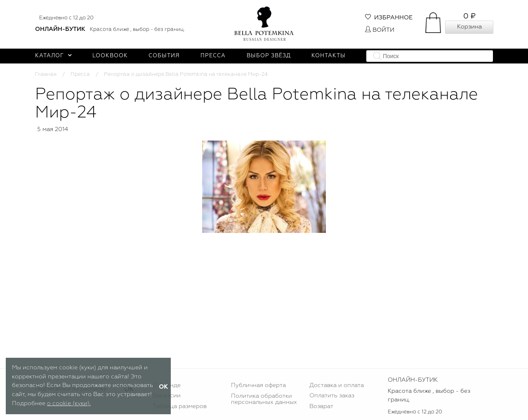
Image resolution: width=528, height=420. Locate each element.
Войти (380, 30)
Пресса (213, 56)
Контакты (329, 56)
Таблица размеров (180, 406)
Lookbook (110, 56)
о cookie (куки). (69, 404)
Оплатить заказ (332, 396)
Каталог (53, 56)
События (164, 56)
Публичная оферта (258, 385)
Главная (46, 74)
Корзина (469, 27)
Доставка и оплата (337, 385)
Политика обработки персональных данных (264, 399)
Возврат (321, 406)
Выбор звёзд (269, 56)
